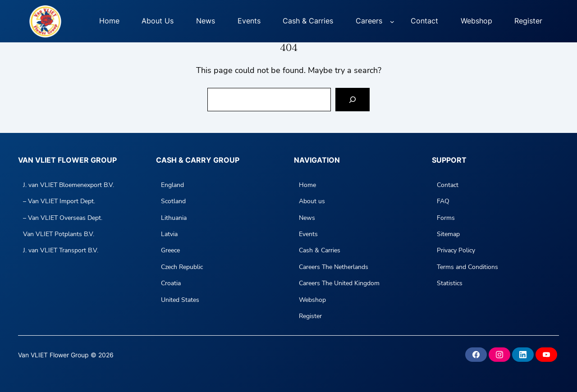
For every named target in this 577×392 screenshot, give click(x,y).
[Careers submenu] (392, 21)
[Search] (353, 100)
